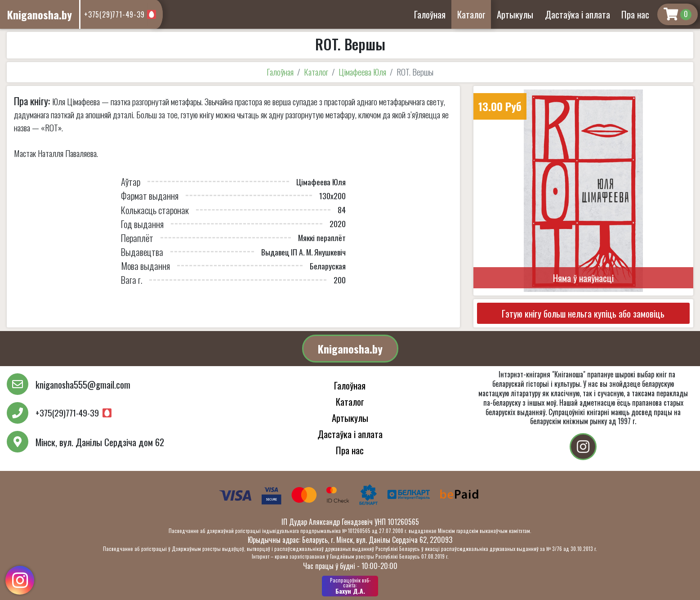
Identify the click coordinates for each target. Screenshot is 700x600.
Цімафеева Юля (362, 72)
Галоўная (430, 14)
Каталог (471, 14)
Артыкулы (515, 14)
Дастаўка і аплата (577, 14)
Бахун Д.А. (350, 586)
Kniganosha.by (350, 349)
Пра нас (635, 14)
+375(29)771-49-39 (114, 14)
